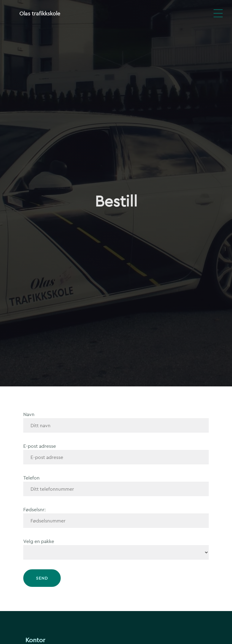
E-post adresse (40, 446)
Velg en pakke (39, 541)
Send (42, 578)
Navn (29, 414)
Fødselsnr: (34, 510)
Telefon (31, 478)
